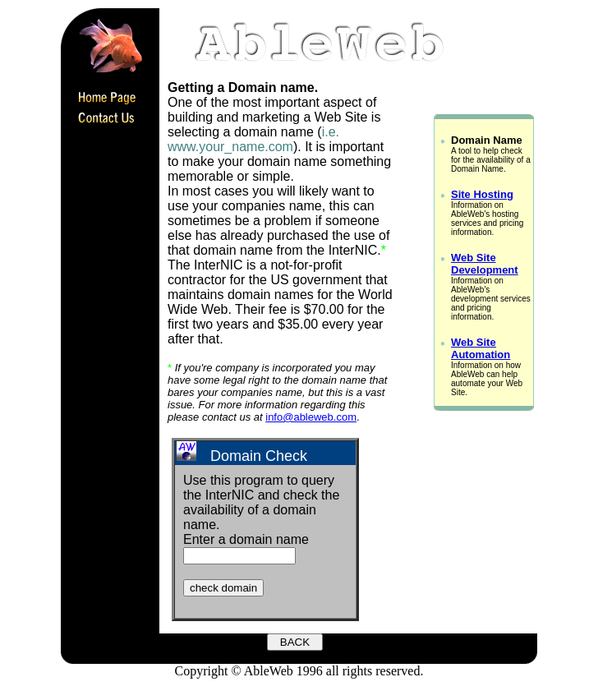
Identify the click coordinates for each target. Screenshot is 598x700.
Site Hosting (482, 194)
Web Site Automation (481, 348)
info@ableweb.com (311, 417)
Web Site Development (485, 264)
